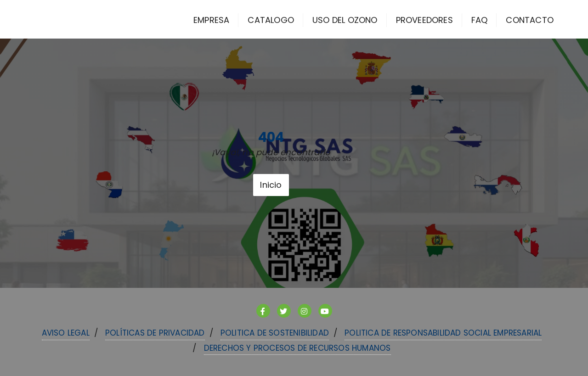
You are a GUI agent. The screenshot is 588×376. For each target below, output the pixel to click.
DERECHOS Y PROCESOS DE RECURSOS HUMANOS (297, 348)
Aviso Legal (66, 333)
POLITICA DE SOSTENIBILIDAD (275, 333)
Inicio (271, 185)
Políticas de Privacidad (155, 333)
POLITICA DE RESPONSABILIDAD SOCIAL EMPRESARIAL (443, 333)
